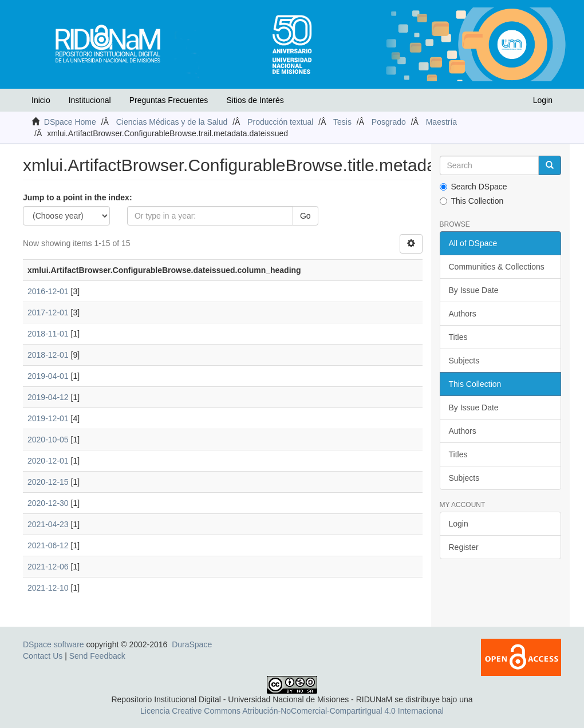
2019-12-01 (48, 418)
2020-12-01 (48, 461)
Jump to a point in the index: (78, 197)
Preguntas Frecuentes (169, 100)
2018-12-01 (48, 355)
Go (305, 216)
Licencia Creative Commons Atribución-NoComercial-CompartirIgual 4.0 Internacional (292, 711)
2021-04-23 (48, 524)
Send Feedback (97, 656)
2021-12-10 (48, 588)
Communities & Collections (497, 267)
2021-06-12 (48, 545)
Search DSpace (473, 187)
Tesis (342, 122)
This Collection (472, 201)
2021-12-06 (48, 567)
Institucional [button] (90, 100)
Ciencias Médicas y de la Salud (172, 122)
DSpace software (54, 644)
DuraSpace (192, 644)
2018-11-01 (48, 334)
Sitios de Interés (255, 100)
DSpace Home (70, 122)
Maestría (441, 122)
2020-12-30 (48, 503)
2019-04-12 (48, 397)
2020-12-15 (48, 482)
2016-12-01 (48, 291)
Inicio (41, 100)
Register (464, 547)
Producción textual (280, 122)
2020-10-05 (48, 440)
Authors (463, 314)
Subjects (464, 361)
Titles (458, 337)
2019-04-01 (48, 376)
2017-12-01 (48, 312)
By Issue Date (474, 290)
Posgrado (389, 122)
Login (459, 524)
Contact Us (43, 656)
